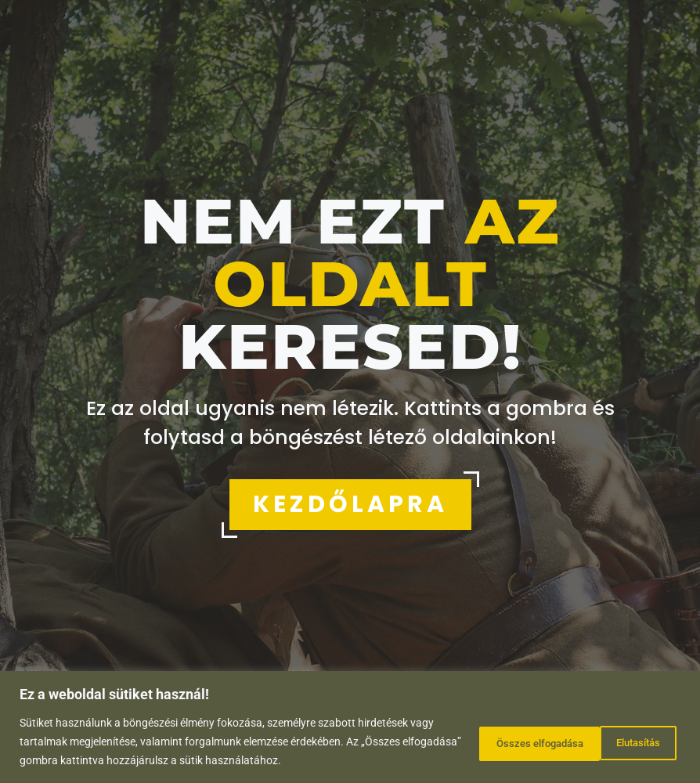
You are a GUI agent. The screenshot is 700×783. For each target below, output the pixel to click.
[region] (350, 727)
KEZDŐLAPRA (350, 504)
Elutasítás (486, 742)
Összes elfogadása (610, 742)
